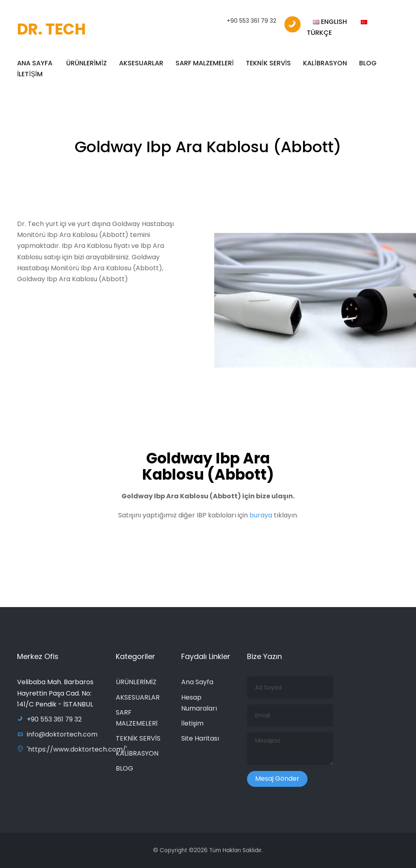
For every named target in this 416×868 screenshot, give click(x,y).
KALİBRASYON (325, 63)
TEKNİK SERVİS (268, 63)
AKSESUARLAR (141, 63)
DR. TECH (51, 29)
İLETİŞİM (30, 74)
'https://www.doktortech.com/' (72, 749)
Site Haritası (200, 738)
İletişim (192, 723)
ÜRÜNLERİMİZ (87, 63)
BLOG (368, 63)
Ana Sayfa (197, 682)
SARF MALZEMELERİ (205, 63)
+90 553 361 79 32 (251, 21)
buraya (262, 520)
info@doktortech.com (57, 734)
